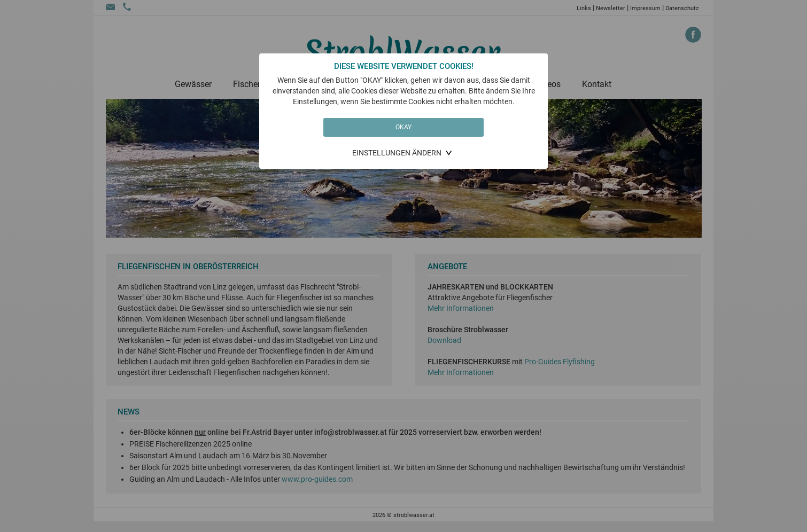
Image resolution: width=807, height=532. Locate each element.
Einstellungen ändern (397, 153)
